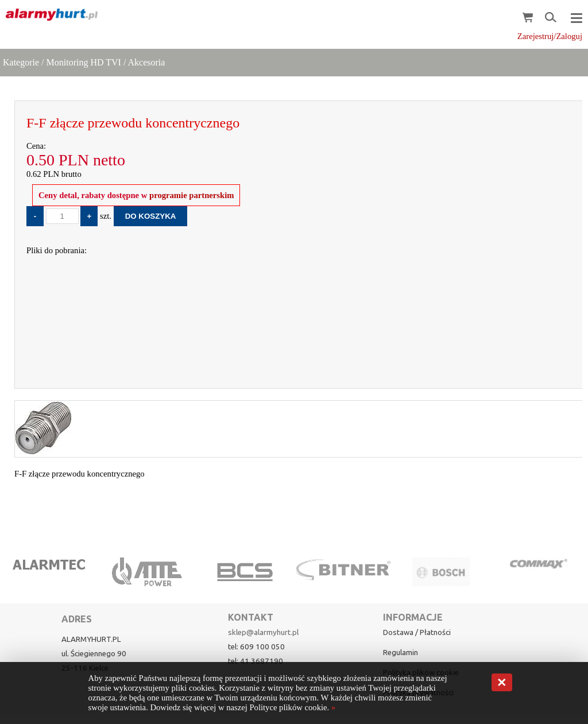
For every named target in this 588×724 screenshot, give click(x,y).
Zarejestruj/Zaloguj (550, 36)
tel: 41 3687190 (256, 661)
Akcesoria (146, 62)
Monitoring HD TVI (84, 62)
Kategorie (21, 62)
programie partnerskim (190, 195)
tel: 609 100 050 (256, 647)
